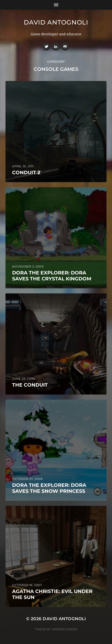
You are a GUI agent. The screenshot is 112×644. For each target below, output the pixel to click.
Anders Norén (65, 629)
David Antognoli (56, 22)
